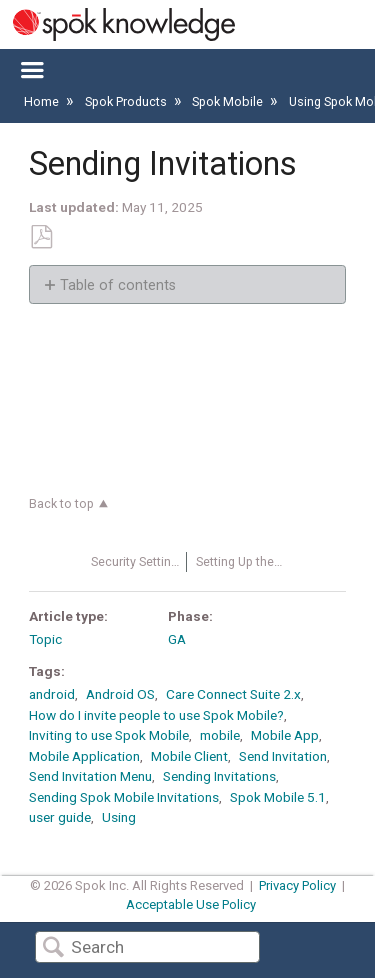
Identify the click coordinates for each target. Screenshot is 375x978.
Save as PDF (41, 237)
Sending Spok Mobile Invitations (124, 797)
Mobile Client (189, 756)
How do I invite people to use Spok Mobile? (156, 715)
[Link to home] (117, 24)
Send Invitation (283, 756)
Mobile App (285, 735)
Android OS (120, 694)
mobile (220, 735)
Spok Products (127, 101)
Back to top (61, 503)
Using (119, 817)
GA (177, 639)
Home (43, 101)
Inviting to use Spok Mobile (109, 735)
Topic (45, 639)
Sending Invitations (219, 776)
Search (53, 948)
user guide (60, 817)
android (52, 694)
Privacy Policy (297, 885)
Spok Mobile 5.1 (278, 797)
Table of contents (118, 285)
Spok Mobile (229, 101)
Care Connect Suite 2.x (233, 694)
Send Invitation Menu (90, 776)
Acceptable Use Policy (191, 904)
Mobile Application (84, 756)
